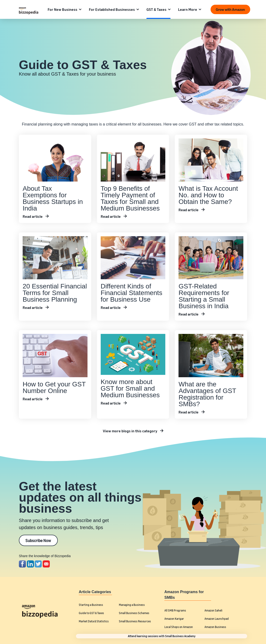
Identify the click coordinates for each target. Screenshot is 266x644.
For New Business (62, 9)
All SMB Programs (175, 610)
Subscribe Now (38, 540)
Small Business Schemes (134, 613)
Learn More (188, 9)
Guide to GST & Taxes (91, 613)
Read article (33, 216)
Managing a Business (132, 605)
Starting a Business (91, 605)
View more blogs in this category (130, 431)
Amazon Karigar (174, 619)
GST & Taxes (156, 9)
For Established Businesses (112, 9)
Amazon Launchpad (217, 619)
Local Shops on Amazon (179, 627)
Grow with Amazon (230, 9)
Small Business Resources (135, 621)
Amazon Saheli (213, 610)
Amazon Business (215, 627)
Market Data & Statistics (94, 621)
